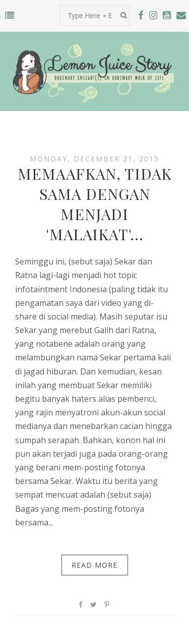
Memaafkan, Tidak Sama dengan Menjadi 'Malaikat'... (95, 204)
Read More (94, 565)
